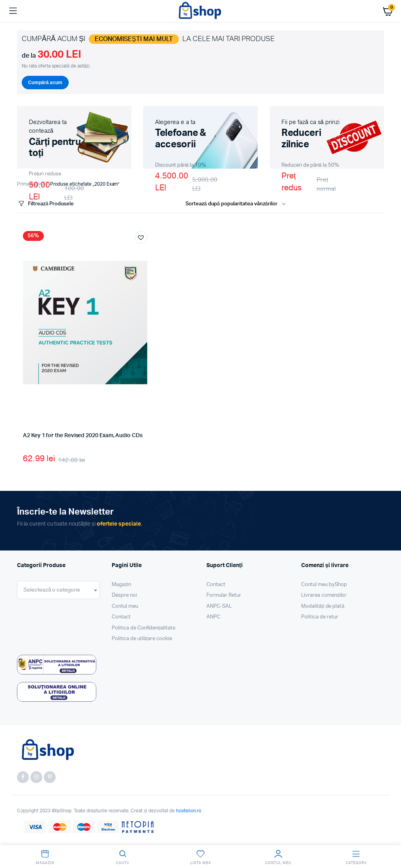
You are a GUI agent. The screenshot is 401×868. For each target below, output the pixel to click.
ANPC (213, 617)
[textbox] (52, 590)
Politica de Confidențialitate (143, 628)
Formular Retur (224, 595)
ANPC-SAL (219, 606)
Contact (121, 617)
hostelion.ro (189, 811)
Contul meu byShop (324, 585)
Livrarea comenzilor (324, 595)
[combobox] (58, 590)
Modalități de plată (323, 606)
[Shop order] (237, 204)
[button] (141, 237)
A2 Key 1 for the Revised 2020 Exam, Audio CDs (83, 436)
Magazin (121, 585)
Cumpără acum (45, 83)
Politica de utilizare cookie (142, 639)
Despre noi (124, 595)
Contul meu (125, 606)
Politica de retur (320, 617)
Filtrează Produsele (45, 204)
